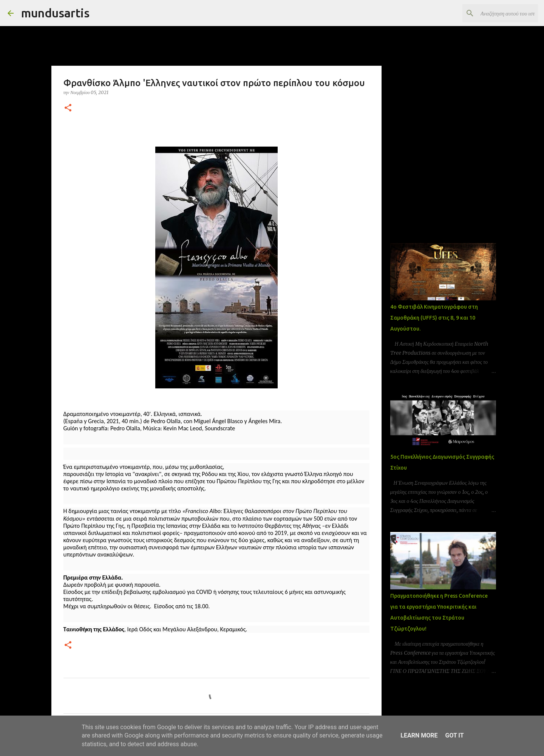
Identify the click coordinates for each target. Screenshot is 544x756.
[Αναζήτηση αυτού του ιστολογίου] (498, 13)
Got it (454, 735)
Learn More (419, 735)
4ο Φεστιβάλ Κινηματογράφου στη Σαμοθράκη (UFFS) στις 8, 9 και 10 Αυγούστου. (434, 318)
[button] (68, 108)
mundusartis (55, 13)
